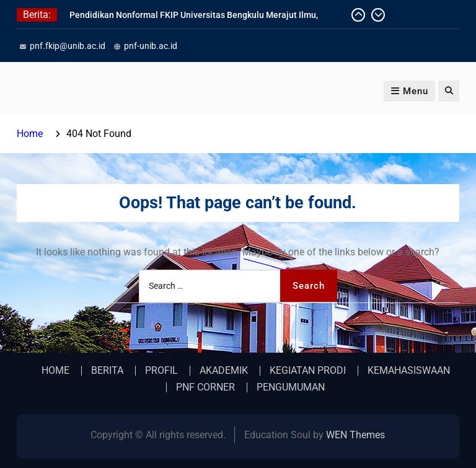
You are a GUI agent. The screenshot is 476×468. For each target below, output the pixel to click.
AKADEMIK (224, 371)
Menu (409, 91)
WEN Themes (355, 435)
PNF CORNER (205, 387)
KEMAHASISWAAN (409, 371)
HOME (55, 371)
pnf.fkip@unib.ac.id (68, 46)
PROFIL (161, 371)
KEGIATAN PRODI (308, 371)
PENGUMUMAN (291, 387)
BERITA (107, 371)
